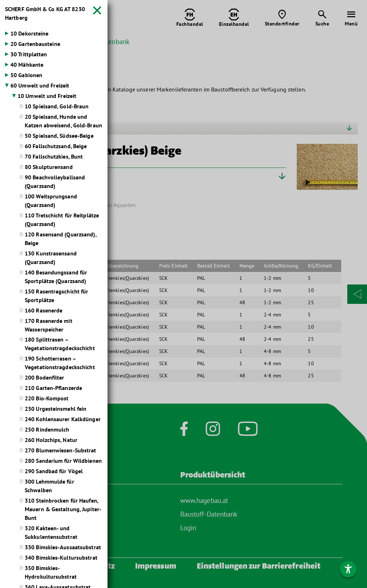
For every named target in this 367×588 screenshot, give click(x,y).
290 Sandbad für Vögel (54, 472)
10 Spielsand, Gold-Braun (57, 107)
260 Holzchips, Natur (51, 441)
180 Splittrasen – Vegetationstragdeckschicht (60, 344)
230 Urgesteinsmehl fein (56, 409)
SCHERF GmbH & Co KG (45, 14)
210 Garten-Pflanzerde (53, 389)
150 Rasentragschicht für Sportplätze (56, 296)
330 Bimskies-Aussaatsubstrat (63, 548)
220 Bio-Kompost (47, 399)
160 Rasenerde (44, 311)
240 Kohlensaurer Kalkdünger (63, 420)
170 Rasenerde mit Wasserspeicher (49, 325)
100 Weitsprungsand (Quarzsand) (51, 201)
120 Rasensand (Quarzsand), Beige (61, 239)
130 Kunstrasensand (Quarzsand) (51, 258)
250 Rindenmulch (47, 430)
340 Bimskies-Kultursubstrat (61, 558)
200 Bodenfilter (45, 378)
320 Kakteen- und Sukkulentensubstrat (51, 533)
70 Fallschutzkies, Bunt (54, 157)
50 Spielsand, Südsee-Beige (59, 136)
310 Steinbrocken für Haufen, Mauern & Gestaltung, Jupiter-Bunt (63, 510)
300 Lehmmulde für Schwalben (49, 486)
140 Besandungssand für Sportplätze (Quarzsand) (56, 277)
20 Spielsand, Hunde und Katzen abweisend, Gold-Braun (63, 121)
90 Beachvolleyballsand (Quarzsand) (55, 182)
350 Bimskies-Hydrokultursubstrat (51, 573)
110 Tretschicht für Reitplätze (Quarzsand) (62, 220)
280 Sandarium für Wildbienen (63, 461)
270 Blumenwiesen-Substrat (61, 451)
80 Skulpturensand (49, 167)
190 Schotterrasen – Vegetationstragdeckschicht (60, 363)
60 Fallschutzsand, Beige (56, 146)
